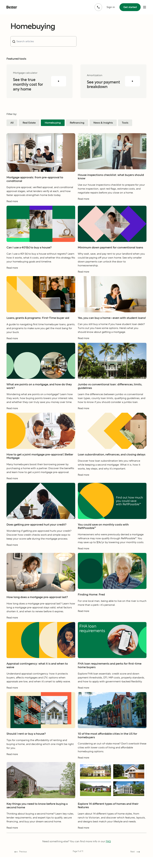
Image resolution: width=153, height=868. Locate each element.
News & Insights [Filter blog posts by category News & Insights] (103, 123)
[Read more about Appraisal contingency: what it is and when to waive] (41, 698)
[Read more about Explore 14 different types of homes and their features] (112, 838)
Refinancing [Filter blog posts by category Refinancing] (77, 123)
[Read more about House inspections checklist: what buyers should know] (112, 209)
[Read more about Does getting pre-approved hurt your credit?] (41, 555)
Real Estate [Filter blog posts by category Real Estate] (29, 123)
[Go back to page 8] (20, 852)
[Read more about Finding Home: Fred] (112, 621)
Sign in (111, 7)
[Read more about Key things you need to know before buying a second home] (41, 838)
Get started (130, 7)
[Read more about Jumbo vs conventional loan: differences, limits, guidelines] (112, 418)
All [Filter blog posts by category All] (12, 123)
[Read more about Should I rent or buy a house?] (41, 764)
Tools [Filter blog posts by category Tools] (125, 123)
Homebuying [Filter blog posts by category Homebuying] (53, 123)
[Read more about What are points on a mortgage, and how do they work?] (41, 418)
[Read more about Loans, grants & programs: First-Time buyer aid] (41, 348)
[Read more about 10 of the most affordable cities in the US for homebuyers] (112, 768)
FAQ (108, 841)
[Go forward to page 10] (135, 852)
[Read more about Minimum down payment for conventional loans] (112, 282)
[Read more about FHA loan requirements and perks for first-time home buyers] (112, 698)
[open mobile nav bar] (145, 7)
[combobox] (43, 41)
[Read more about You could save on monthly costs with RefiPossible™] (112, 558)
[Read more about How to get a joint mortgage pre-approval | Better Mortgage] (41, 488)
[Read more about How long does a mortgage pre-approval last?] (41, 627)
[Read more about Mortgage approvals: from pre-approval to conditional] (41, 211)
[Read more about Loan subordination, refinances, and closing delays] (112, 485)
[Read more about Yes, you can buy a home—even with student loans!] (112, 348)
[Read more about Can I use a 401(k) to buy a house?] (41, 278)
